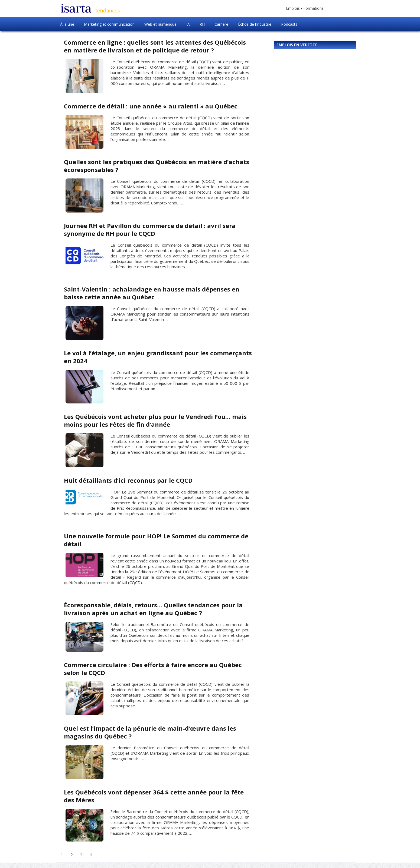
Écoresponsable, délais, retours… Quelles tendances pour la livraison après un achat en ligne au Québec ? (153, 609)
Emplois (293, 8)
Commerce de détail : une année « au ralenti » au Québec (151, 106)
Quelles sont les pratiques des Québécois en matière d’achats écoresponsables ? (157, 166)
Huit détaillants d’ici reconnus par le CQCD (128, 480)
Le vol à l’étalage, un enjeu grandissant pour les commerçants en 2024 (158, 357)
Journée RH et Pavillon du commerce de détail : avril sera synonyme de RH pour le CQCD (150, 229)
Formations (313, 8)
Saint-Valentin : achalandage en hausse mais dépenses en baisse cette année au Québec (152, 293)
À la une (67, 24)
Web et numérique (160, 24)
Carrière (221, 24)
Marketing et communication (109, 24)
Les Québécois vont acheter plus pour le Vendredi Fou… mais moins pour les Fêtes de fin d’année (155, 420)
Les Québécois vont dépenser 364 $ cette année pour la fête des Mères (154, 796)
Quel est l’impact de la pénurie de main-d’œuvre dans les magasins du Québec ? (150, 732)
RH (202, 24)
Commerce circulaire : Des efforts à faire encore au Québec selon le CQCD (153, 669)
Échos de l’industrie (255, 24)
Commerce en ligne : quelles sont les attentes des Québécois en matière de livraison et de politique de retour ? (155, 46)
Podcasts (289, 24)
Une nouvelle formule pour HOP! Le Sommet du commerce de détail (156, 540)
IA (188, 24)
